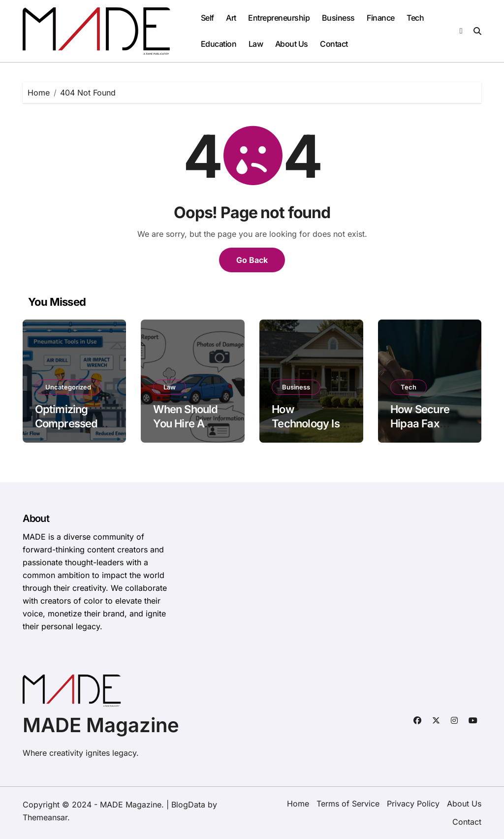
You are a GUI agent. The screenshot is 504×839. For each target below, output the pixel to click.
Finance (381, 18)
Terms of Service (348, 804)
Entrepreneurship (279, 18)
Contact (334, 44)
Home (298, 804)
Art (231, 18)
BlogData (188, 805)
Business (338, 18)
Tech (415, 18)
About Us (292, 44)
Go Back (252, 260)
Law (256, 44)
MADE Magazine (101, 725)
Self (207, 18)
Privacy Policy (413, 804)
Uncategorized (68, 387)
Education (219, 44)
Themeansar (45, 817)
